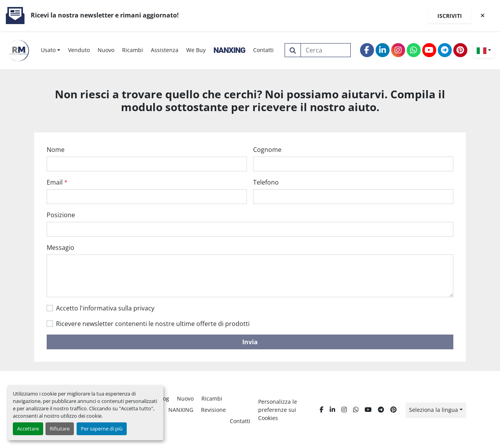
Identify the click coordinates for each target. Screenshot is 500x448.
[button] (51, 50)
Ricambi (133, 50)
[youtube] (429, 50)
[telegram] (445, 50)
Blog (163, 398)
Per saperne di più (102, 429)
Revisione (213, 410)
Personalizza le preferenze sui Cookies (278, 410)
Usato (48, 50)
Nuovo (106, 50)
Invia (250, 342)
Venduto (79, 50)
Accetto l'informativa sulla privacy (105, 308)
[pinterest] (460, 50)
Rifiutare (60, 429)
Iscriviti (450, 16)
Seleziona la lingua (434, 410)
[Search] (326, 50)
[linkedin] (383, 50)
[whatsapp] (414, 50)
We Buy (196, 50)
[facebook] (367, 50)
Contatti (263, 50)
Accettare (28, 429)
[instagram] (398, 50)
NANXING (229, 50)
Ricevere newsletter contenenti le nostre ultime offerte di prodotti (153, 324)
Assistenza (165, 50)
